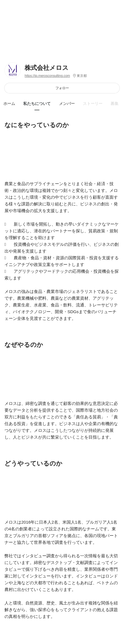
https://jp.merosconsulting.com (47, 76)
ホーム (9, 104)
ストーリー (93, 104)
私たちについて (37, 104)
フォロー (62, 88)
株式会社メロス (47, 68)
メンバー (67, 104)
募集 (114, 104)
